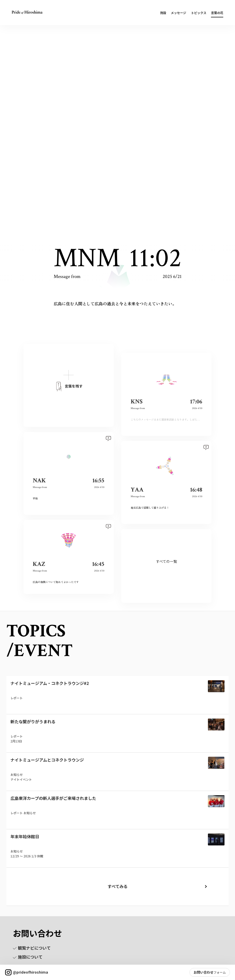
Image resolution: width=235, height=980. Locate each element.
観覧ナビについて (32, 948)
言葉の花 (217, 13)
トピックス (199, 13)
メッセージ (178, 13)
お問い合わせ (204, 972)
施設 (163, 13)
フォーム (220, 972)
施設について (28, 957)
